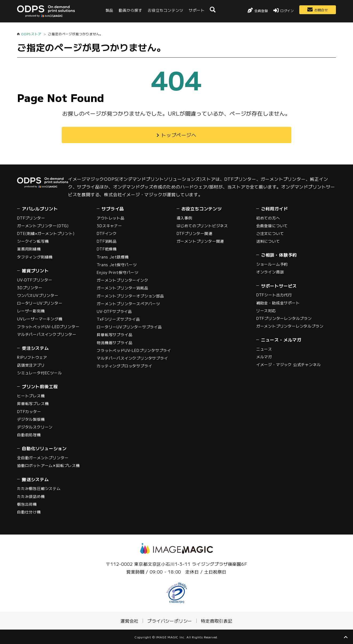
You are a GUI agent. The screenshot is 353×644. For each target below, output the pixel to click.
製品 (110, 10)
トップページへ (179, 135)
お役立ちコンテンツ (166, 10)
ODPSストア (31, 34)
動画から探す (131, 10)
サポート (197, 10)
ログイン (287, 11)
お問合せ (321, 10)
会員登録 (261, 11)
